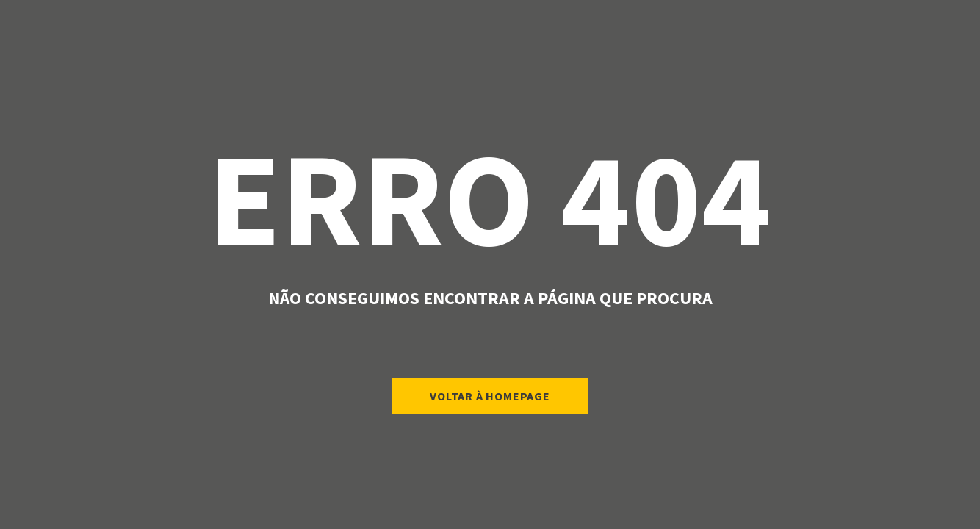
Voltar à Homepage (490, 396)
